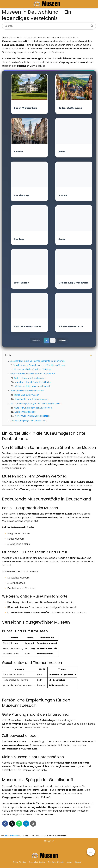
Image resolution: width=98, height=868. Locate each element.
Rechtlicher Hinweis (56, 863)
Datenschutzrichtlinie (37, 863)
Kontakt (69, 863)
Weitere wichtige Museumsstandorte (33, 386)
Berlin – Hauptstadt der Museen (30, 378)
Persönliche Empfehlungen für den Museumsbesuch (36, 404)
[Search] (91, 25)
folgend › (63, 341)
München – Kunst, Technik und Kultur (33, 383)
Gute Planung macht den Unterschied (33, 408)
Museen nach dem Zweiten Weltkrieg (32, 370)
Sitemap (78, 863)
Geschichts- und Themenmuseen (32, 399)
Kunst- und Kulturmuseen (27, 395)
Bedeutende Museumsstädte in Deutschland (33, 374)
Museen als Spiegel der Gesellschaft (28, 421)
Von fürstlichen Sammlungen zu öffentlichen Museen (40, 366)
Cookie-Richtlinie (19, 863)
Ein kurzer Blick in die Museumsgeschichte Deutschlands (37, 361)
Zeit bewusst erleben (25, 412)
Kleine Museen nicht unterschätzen (32, 416)
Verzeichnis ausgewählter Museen (27, 391)
